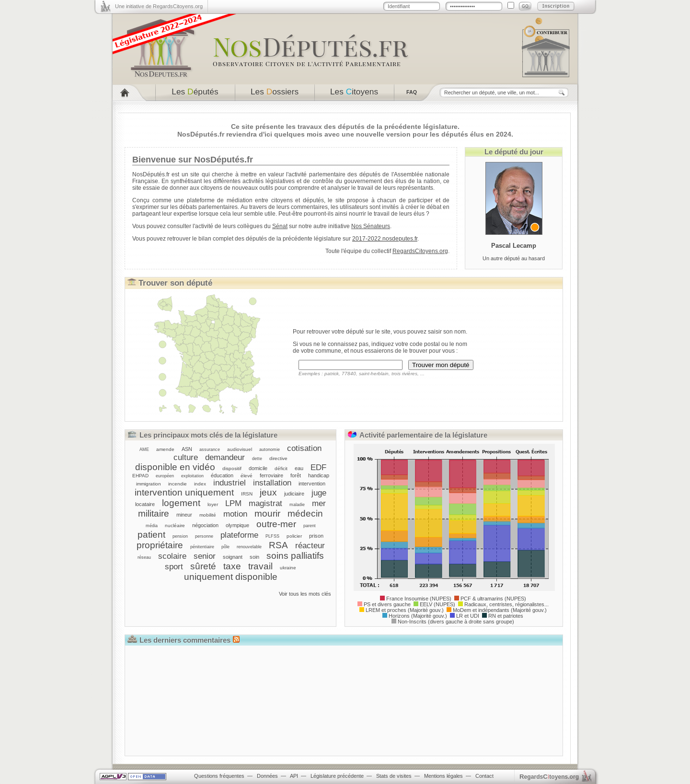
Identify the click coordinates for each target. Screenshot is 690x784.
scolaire (172, 556)
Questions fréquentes (219, 776)
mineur (184, 515)
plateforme (239, 535)
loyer (213, 504)
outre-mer (276, 524)
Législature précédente (337, 776)
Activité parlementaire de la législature (423, 435)
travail (260, 566)
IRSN (247, 494)
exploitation (192, 476)
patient (151, 535)
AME (144, 450)
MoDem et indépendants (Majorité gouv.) (500, 610)
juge (319, 493)
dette (257, 459)
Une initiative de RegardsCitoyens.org (159, 6)
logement (181, 503)
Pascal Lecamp (514, 246)
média (152, 526)
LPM (233, 503)
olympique (237, 525)
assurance (210, 450)
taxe (232, 566)
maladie (297, 505)
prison (316, 536)
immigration (149, 484)
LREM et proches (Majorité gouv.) (405, 610)
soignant (233, 557)
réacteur (310, 545)
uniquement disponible (231, 577)
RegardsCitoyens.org (420, 251)
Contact (484, 776)
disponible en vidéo (175, 467)
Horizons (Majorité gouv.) (418, 616)
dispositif (232, 468)
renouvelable (249, 547)
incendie (178, 484)
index (200, 484)
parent (310, 526)
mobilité (208, 515)
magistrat (265, 503)
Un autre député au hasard (514, 258)
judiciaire (294, 494)
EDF (318, 467)
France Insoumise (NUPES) (419, 599)
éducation (222, 475)
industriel (230, 483)
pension (180, 536)
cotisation (304, 448)
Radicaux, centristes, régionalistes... (506, 604)
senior (205, 556)
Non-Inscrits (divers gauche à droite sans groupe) (456, 622)
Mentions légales (443, 776)
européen (165, 476)
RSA (278, 545)
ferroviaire (271, 475)
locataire (145, 504)
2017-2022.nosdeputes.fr (385, 239)
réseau (144, 557)
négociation (205, 525)
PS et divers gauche (387, 604)
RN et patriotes (506, 616)
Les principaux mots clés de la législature (208, 435)
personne (204, 536)
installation (272, 483)
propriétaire (160, 545)
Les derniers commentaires (185, 640)
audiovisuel (240, 449)
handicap (319, 475)
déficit (281, 468)
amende (165, 449)
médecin (305, 513)
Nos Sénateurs (371, 226)
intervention (312, 484)
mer (319, 503)
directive (278, 458)
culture (186, 457)
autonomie (270, 450)
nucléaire (175, 525)
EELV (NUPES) (437, 604)
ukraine (288, 568)
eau (299, 468)
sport (174, 566)
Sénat (280, 226)
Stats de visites (394, 776)
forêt (296, 475)
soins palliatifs (295, 556)
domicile (258, 468)
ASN (187, 449)
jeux (268, 492)
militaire (154, 513)
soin (254, 557)
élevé (247, 476)
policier (294, 536)
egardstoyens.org (549, 777)
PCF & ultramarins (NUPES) (493, 599)
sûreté (203, 566)
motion (235, 514)
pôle (225, 547)
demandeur (225, 457)
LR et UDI (468, 616)
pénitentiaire (202, 547)
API (294, 776)
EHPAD (140, 476)
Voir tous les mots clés (305, 594)
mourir (267, 513)
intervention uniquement (184, 492)
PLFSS (272, 536)
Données (267, 776)
